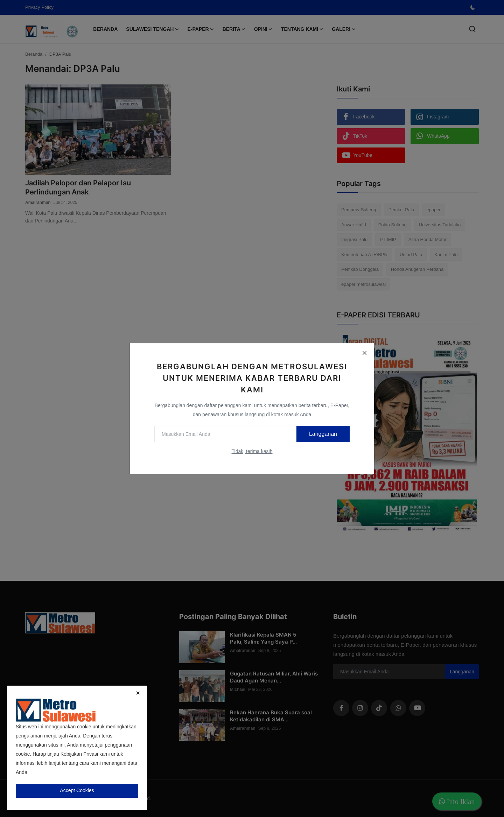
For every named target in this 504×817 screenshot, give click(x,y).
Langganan (323, 434)
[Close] (364, 353)
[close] (138, 693)
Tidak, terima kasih (252, 451)
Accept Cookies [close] (77, 790)
